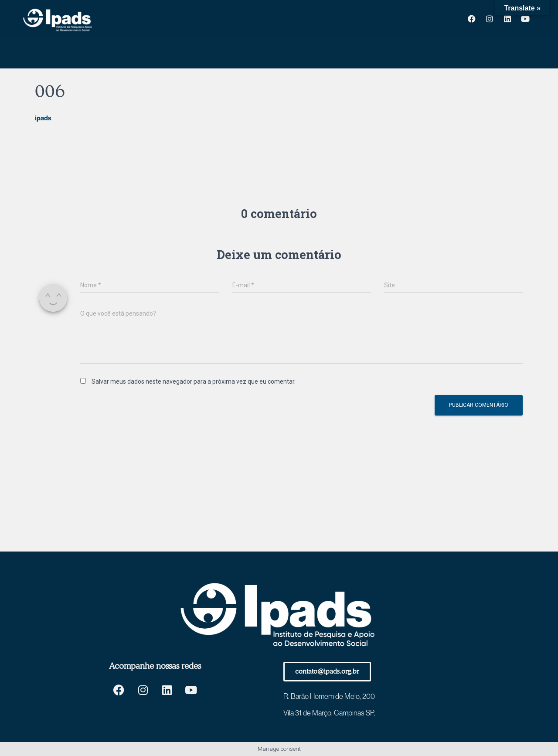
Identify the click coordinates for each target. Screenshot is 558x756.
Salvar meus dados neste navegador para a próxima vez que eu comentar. (194, 381)
